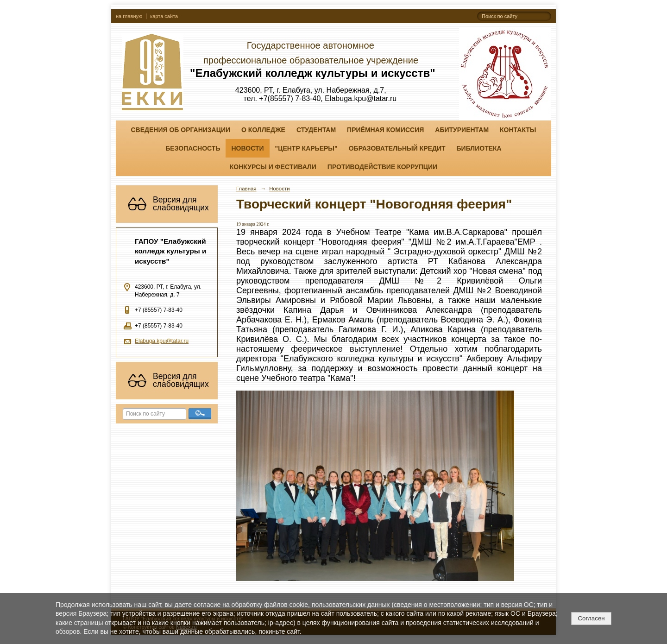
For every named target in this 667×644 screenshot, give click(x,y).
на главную (129, 16)
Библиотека (479, 148)
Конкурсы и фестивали (273, 167)
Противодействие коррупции (382, 167)
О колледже (263, 130)
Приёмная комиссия (385, 130)
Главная (246, 189)
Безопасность (193, 148)
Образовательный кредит (397, 148)
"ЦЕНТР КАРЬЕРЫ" (306, 148)
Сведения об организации (180, 130)
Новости (247, 148)
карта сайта (164, 16)
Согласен (591, 618)
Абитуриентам (462, 130)
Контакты (518, 130)
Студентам (316, 130)
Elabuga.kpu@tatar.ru (162, 341)
